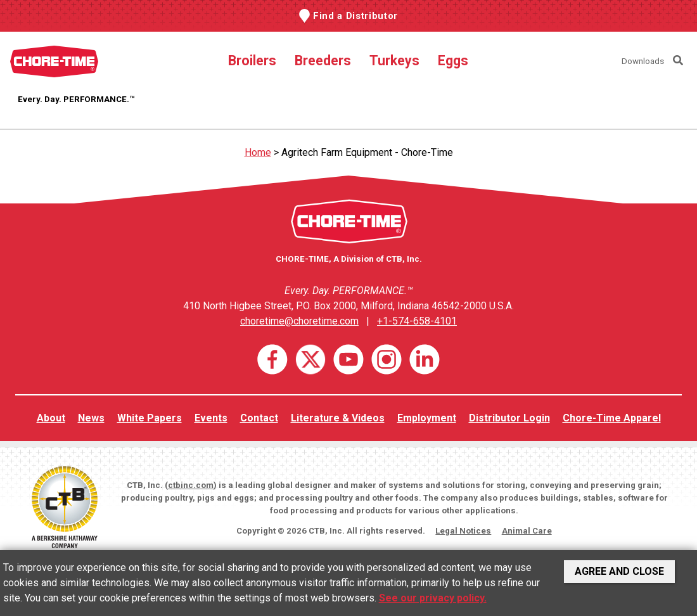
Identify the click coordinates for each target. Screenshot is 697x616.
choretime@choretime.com (299, 321)
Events (211, 418)
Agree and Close (619, 571)
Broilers (252, 61)
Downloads (643, 61)
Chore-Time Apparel (612, 418)
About (51, 418)
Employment (427, 418)
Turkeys (394, 61)
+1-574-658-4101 (417, 321)
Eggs (453, 61)
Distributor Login (509, 418)
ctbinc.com (191, 485)
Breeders (323, 61)
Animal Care (527, 531)
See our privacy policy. (433, 598)
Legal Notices (463, 531)
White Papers (150, 418)
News (91, 418)
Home (258, 152)
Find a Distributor (355, 16)
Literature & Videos (338, 418)
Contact (259, 418)
